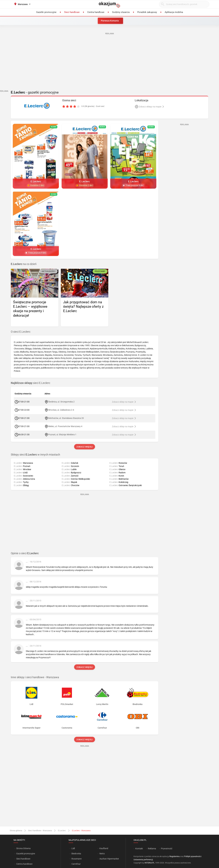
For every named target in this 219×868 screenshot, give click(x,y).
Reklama (152, 849)
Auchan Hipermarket (109, 859)
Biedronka (76, 854)
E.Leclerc (62, 831)
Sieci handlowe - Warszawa (40, 831)
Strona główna (16, 831)
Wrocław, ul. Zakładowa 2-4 (61, 410)
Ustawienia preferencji (143, 860)
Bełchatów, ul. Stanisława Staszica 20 (66, 418)
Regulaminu (175, 856)
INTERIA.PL (149, 863)
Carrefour (76, 864)
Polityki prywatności (193, 856)
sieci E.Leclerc (30, 383)
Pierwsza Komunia (110, 21)
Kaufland (104, 848)
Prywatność (167, 849)
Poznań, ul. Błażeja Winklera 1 (62, 435)
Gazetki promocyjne (26, 854)
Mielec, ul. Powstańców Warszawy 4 (65, 426)
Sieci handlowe (23, 859)
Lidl (73, 848)
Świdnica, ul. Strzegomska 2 (61, 402)
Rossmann (77, 859)
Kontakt (139, 849)
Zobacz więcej (84, 447)
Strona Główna (23, 848)
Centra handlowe (24, 864)
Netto (102, 854)
